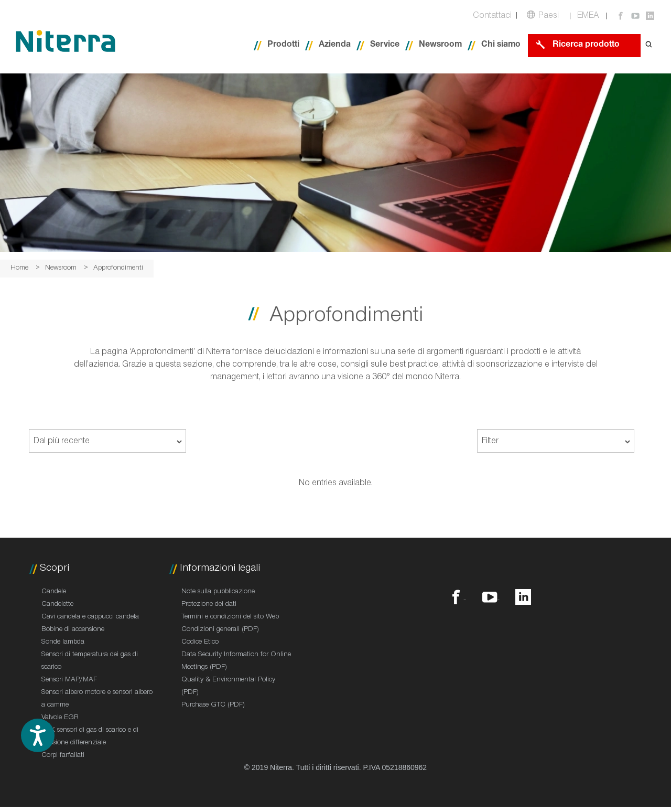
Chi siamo (501, 45)
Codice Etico (200, 643)
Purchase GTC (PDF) (213, 706)
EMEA (588, 17)
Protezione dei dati (209, 605)
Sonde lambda (63, 643)
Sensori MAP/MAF (69, 680)
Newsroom (440, 45)
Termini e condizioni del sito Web (230, 617)
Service (385, 45)
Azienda (335, 45)
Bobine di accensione (73, 630)
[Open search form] (649, 45)
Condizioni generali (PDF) (220, 630)
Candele (54, 592)
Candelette (57, 605)
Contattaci (492, 17)
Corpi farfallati (63, 756)
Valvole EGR (60, 718)
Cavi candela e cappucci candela (90, 617)
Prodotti (283, 45)
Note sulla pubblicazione (218, 592)
